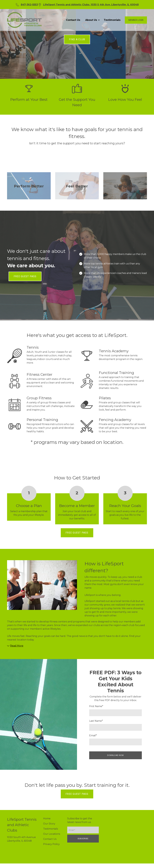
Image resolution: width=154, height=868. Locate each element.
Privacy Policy (51, 844)
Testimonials (112, 20)
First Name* (96, 706)
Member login (136, 20)
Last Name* (96, 721)
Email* (93, 735)
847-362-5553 (29, 5)
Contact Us (73, 20)
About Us (92, 20)
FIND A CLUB (77, 39)
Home (47, 819)
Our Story (49, 824)
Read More (15, 646)
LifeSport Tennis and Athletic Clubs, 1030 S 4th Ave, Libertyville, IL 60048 (91, 5)
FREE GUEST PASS (25, 276)
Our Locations (52, 834)
